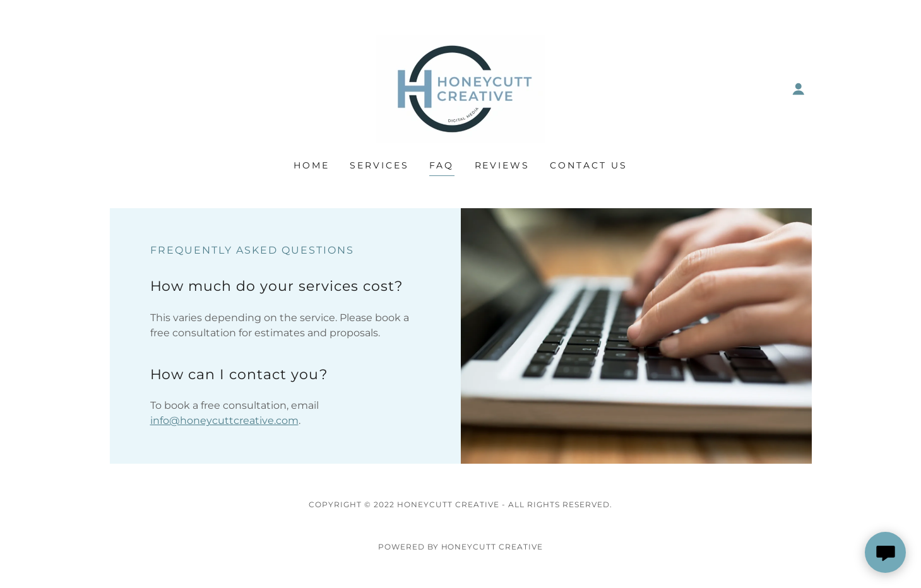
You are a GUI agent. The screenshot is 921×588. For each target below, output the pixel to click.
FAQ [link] (442, 165)
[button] (799, 89)
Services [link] (379, 165)
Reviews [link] (502, 165)
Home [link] (312, 165)
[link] (460, 88)
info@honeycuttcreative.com (224, 420)
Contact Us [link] (589, 165)
